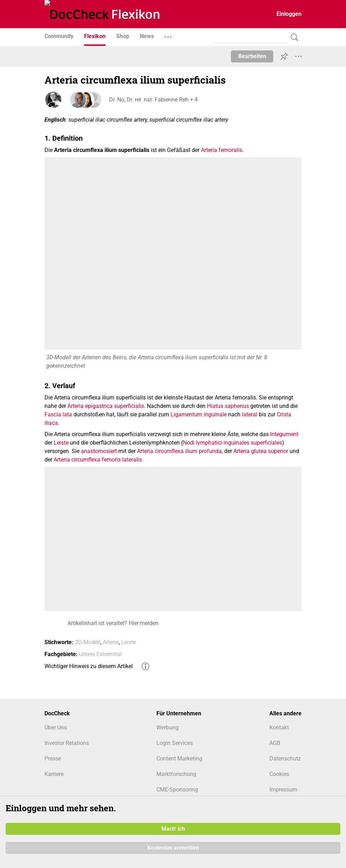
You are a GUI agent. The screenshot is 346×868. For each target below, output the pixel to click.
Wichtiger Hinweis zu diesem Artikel (89, 666)
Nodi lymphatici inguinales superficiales (232, 443)
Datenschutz (285, 759)
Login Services (175, 743)
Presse (53, 759)
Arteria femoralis (222, 150)
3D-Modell (88, 642)
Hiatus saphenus (228, 406)
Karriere (54, 774)
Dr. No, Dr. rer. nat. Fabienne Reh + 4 (152, 100)
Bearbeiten (252, 56)
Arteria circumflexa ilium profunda (179, 451)
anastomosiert (99, 451)
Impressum (283, 790)
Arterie (111, 642)
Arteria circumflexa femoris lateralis (98, 460)
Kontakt (279, 728)
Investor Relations (67, 743)
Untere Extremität (100, 654)
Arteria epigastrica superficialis (106, 406)
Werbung (168, 728)
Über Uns (56, 728)
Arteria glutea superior (261, 451)
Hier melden (144, 623)
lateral (250, 414)
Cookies (279, 774)
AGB (275, 743)
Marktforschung (176, 774)
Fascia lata (58, 414)
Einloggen (289, 14)
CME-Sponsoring (177, 790)
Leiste (61, 443)
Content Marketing (179, 759)
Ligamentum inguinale (199, 414)
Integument (284, 434)
